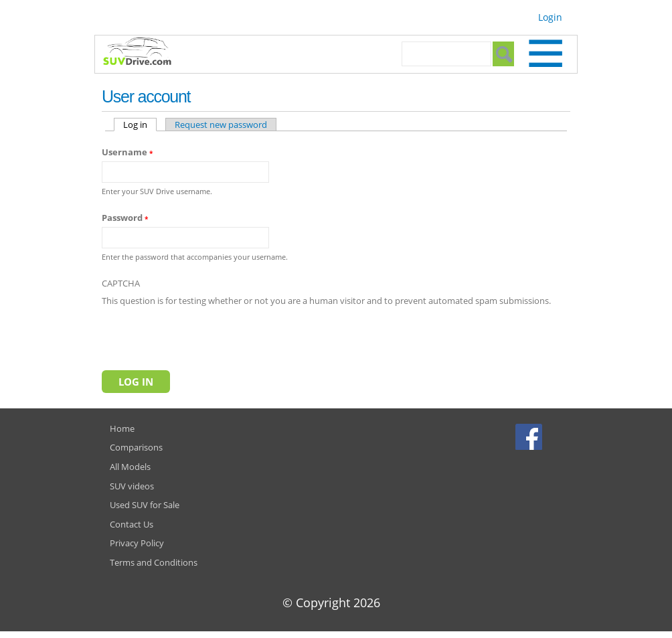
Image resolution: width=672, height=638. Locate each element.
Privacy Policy (137, 543)
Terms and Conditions (154, 562)
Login (550, 17)
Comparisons (136, 447)
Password (125, 218)
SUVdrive (144, 53)
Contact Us (132, 524)
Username (127, 152)
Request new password (221, 125)
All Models (130, 467)
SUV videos (132, 486)
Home (122, 428)
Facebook (530, 436)
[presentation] (203, 335)
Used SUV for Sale (145, 505)
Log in (140, 125)
